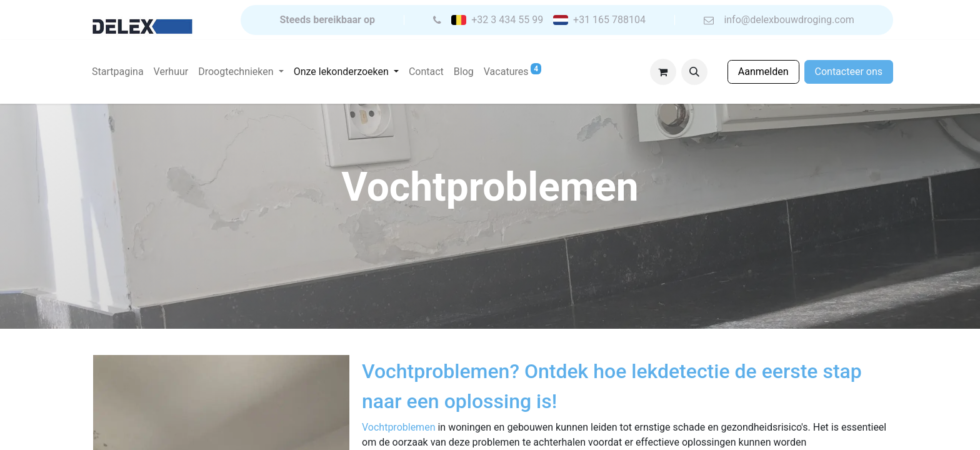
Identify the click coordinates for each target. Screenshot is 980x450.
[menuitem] (118, 72)
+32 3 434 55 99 (507, 20)
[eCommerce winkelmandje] (663, 72)
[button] (694, 72)
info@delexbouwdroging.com (789, 20)
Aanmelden (763, 72)
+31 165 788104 (609, 20)
